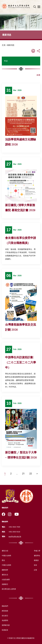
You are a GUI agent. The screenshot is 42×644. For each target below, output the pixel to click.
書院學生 (37, 556)
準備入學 (37, 551)
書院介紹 (5, 551)
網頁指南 (5, 611)
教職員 (36, 560)
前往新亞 (5, 616)
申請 (6, 61)
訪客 (36, 570)
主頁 (4, 45)
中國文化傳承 (6, 556)
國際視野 (5, 570)
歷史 (3, 560)
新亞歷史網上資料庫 (9, 589)
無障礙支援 (6, 625)
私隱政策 (5, 630)
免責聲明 (5, 620)
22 (31, 474)
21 (23, 474)
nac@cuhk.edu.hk (15, 536)
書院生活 (5, 575)
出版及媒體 (6, 580)
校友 (36, 565)
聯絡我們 (5, 606)
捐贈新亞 (5, 584)
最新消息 (11, 45)
